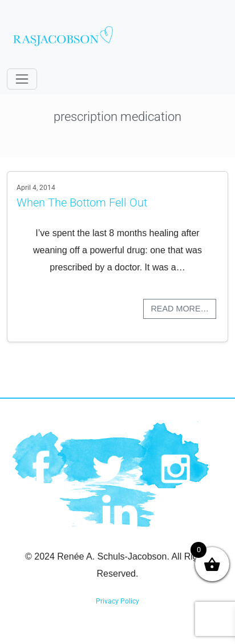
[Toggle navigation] (22, 79)
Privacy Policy (117, 601)
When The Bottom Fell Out (82, 202)
